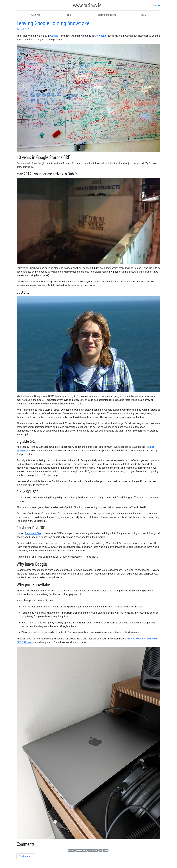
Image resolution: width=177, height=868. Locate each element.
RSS (144, 15)
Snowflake (100, 36)
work (106, 850)
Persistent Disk (33, 533)
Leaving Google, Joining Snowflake (53, 23)
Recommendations (106, 15)
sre (100, 850)
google (71, 850)
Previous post (26, 856)
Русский (155, 5)
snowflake (93, 850)
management (82, 850)
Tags (68, 15)
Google (54, 36)
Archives (36, 15)
